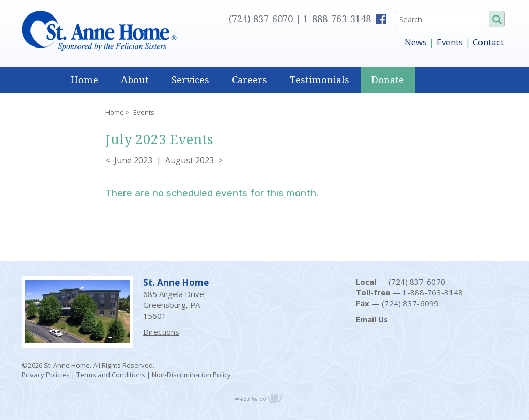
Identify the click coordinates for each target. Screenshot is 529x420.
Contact (488, 42)
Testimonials (320, 80)
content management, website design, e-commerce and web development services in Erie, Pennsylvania (264, 398)
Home (84, 80)
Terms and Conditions (111, 375)
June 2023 (133, 160)
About (135, 80)
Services (190, 80)
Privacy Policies (46, 375)
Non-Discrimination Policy (191, 375)
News (416, 42)
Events (450, 42)
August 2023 (190, 160)
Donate (388, 80)
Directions (161, 332)
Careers (250, 80)
